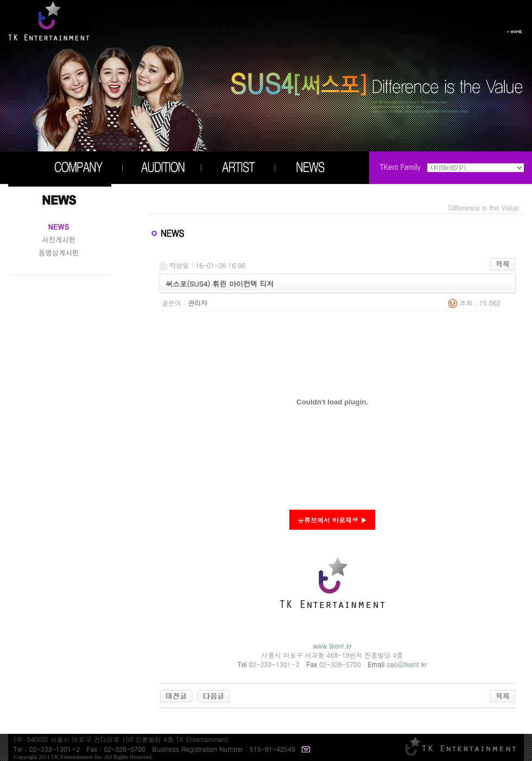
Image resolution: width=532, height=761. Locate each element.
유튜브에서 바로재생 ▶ (332, 520)
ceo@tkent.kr (407, 664)
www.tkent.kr (332, 646)
